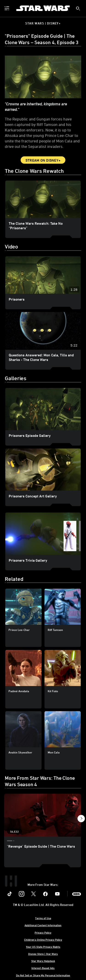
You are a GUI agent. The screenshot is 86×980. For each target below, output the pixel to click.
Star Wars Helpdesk (43, 961)
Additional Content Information (43, 925)
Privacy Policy (43, 932)
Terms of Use (43, 918)
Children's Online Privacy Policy (43, 940)
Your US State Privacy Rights (43, 947)
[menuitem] (7, 8)
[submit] (78, 8)
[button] (81, 819)
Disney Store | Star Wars (43, 954)
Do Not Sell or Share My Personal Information (43, 975)
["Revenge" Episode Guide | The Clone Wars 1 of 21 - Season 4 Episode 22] (43, 815)
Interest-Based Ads (43, 968)
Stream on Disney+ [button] (43, 160)
